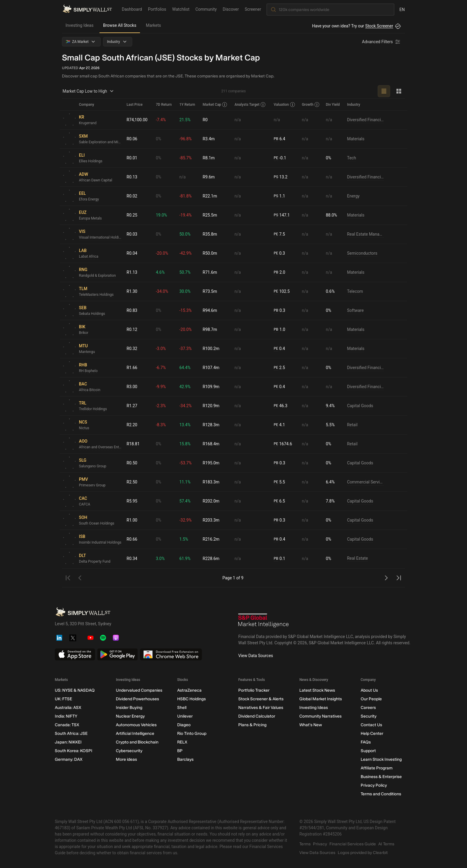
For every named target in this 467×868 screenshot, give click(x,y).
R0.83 (132, 310)
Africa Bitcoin (90, 390)
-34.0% (162, 291)
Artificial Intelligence (135, 734)
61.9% (185, 559)
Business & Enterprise (381, 777)
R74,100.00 (137, 120)
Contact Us (371, 725)
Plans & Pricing (252, 725)
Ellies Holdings (91, 161)
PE (276, 158)
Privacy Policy (374, 785)
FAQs (366, 742)
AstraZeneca (189, 690)
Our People (371, 699)
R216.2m (211, 539)
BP (180, 751)
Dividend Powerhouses (137, 699)
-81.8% (185, 196)
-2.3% (161, 406)
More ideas (126, 759)
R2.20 (132, 425)
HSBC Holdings (192, 699)
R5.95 (132, 501)
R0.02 (132, 196)
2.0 (279, 272)
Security (369, 716)
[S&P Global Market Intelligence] (264, 621)
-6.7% (161, 368)
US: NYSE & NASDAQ (75, 690)
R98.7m (210, 329)
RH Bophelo (88, 371)
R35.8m (210, 234)
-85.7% (185, 158)
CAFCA (85, 504)
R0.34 (132, 559)
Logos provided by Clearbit (363, 853)
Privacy (320, 844)
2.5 (279, 368)
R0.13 (132, 177)
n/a (238, 120)
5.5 (279, 482)
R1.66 (132, 368)
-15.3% (185, 310)
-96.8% (185, 139)
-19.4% (185, 215)
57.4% (185, 501)
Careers (368, 708)
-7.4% (161, 120)
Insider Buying (129, 708)
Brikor (84, 333)
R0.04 (132, 253)
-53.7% (185, 463)
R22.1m (210, 196)
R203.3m (211, 520)
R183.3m (211, 482)
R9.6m (209, 177)
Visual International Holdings (100, 237)
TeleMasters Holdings (96, 295)
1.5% (184, 539)
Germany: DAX (69, 759)
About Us (369, 690)
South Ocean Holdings (97, 523)
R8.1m (209, 158)
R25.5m (210, 215)
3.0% (160, 559)
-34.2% (185, 406)
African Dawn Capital (96, 180)
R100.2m (211, 349)
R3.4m (209, 139)
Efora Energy (89, 199)
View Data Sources (256, 656)
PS (276, 177)
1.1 (279, 196)
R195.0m (211, 463)
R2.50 (132, 482)
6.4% (330, 482)
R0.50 (132, 463)
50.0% (185, 234)
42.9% (185, 387)
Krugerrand (88, 123)
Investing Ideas (80, 25)
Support (368, 751)
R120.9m (211, 406)
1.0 (279, 330)
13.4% (185, 425)
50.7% (185, 272)
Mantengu (87, 352)
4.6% (160, 272)
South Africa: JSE (71, 734)
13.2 (281, 177)
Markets (154, 25)
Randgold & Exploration (97, 276)
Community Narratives (320, 716)
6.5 (279, 501)
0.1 (279, 559)
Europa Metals (90, 218)
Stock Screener (379, 26)
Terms (305, 844)
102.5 (282, 291)
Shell (182, 708)
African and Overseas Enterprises (100, 447)
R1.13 (132, 272)
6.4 (279, 139)
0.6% (330, 291)
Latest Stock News (317, 690)
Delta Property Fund (95, 561)
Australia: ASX (68, 708)
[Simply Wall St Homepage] (87, 9)
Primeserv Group (92, 485)
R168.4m (211, 444)
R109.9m (211, 387)
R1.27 (132, 406)
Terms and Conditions (381, 794)
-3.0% (161, 349)
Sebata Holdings (92, 314)
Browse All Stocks (120, 25)
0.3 (279, 253)
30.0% (185, 291)
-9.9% (161, 387)
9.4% (330, 406)
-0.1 (280, 158)
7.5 (279, 234)
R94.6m (210, 310)
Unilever (185, 716)
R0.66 (132, 539)
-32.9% (185, 520)
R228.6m (211, 559)
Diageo (184, 725)
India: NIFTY (66, 716)
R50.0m (210, 253)
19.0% (161, 215)
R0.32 (132, 349)
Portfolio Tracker (254, 690)
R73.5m (210, 291)
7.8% (330, 501)
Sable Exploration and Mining (100, 142)
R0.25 (132, 215)
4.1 (279, 425)
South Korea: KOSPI (74, 751)
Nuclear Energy (130, 716)
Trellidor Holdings (93, 409)
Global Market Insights (321, 699)
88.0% (331, 215)
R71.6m (210, 272)
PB (276, 139)
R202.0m (211, 501)
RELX (182, 742)
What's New (311, 725)
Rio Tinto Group (192, 734)
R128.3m (211, 425)
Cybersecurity (129, 751)
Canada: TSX (67, 725)
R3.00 (132, 387)
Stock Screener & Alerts (261, 699)
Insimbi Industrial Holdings (100, 542)
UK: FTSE (63, 699)
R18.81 (133, 444)
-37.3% (185, 349)
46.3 (281, 406)
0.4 (279, 349)
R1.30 (132, 291)
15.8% (185, 444)
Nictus (84, 428)
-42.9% (185, 253)
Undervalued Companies (139, 690)
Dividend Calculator (257, 716)
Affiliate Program (377, 768)
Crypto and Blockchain (137, 742)
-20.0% (162, 253)
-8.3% (161, 425)
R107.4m (211, 368)
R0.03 (132, 234)
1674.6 (283, 444)
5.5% (330, 425)
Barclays (185, 759)
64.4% (185, 368)
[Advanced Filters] (382, 42)
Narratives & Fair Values (261, 708)
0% (158, 139)
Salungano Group (93, 466)
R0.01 (132, 158)
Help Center (372, 734)
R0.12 (132, 329)
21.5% (185, 120)
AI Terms (386, 844)
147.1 (282, 215)
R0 (205, 120)
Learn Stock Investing (381, 759)
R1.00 (132, 520)
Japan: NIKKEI (68, 742)
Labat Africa (89, 256)
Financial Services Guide (353, 844)
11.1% (185, 482)
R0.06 (132, 139)
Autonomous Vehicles (136, 725)
